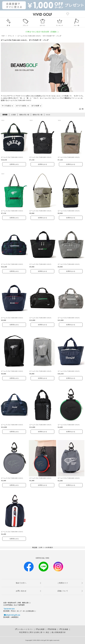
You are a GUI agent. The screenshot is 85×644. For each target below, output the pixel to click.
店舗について (63, 591)
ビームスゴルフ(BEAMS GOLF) (12, 157)
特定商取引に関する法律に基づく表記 (34, 632)
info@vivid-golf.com (12, 615)
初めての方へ (21, 583)
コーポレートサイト (24, 629)
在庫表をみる (14, 164)
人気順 (13, 115)
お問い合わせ (21, 591)
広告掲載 (63, 629)
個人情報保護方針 (59, 632)
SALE (48, 115)
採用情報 (52, 629)
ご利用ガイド (63, 583)
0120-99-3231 (9, 609)
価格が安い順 (38, 115)
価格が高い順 (24, 115)
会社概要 (40, 629)
